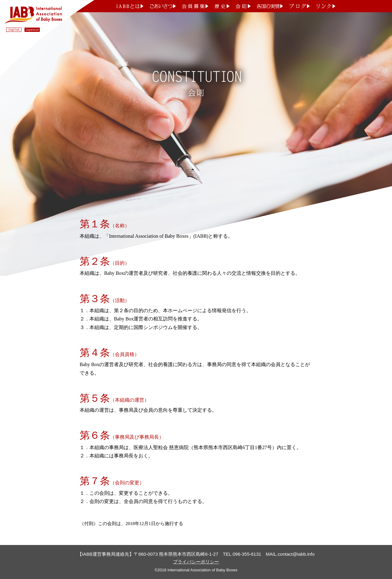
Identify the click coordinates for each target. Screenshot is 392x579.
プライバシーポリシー (196, 562)
